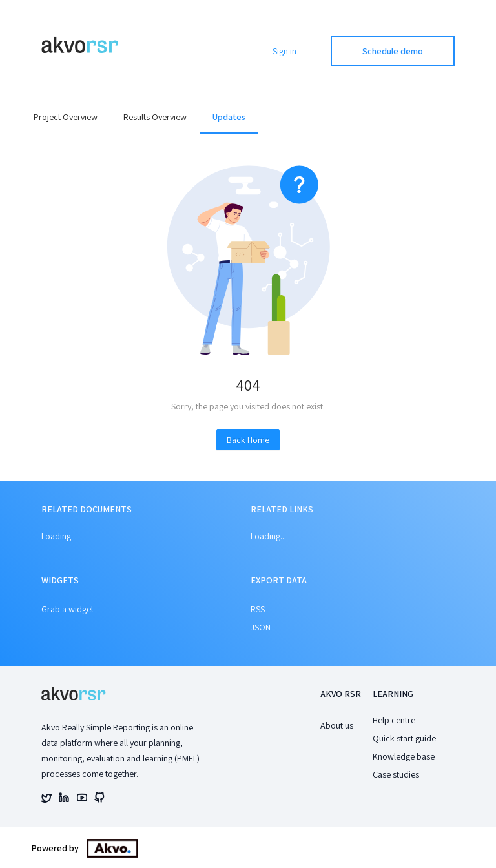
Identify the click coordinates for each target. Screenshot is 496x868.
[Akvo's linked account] (64, 800)
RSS (258, 609)
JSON (261, 627)
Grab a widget (67, 609)
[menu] (248, 118)
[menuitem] (66, 118)
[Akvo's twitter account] (46, 800)
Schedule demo (393, 51)
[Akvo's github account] (99, 800)
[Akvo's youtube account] (82, 800)
